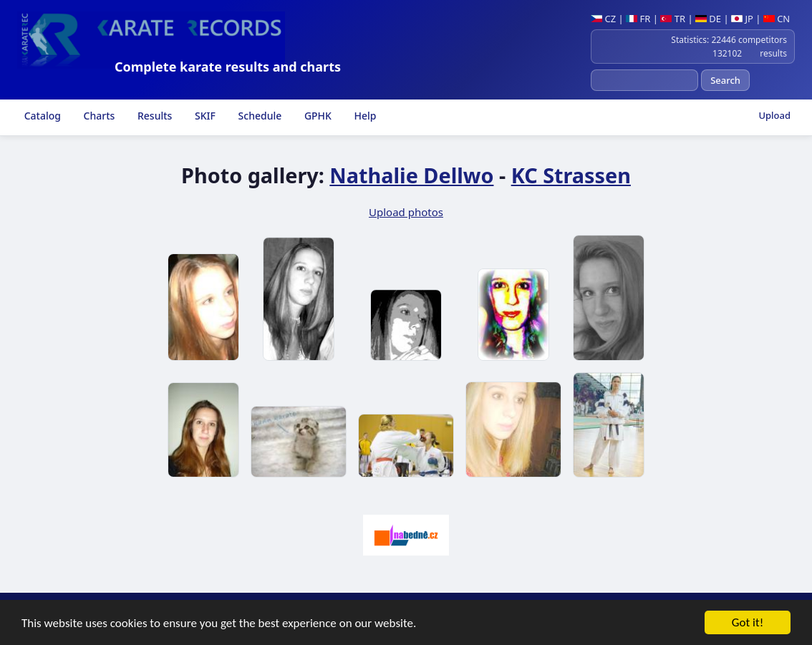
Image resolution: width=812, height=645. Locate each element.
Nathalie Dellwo (411, 175)
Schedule (258, 116)
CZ (603, 19)
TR (673, 19)
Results (153, 116)
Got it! (748, 624)
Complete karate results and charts (228, 67)
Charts (98, 116)
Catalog (41, 116)
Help (364, 116)
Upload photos (406, 212)
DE (708, 19)
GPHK (316, 116)
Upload (774, 115)
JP (742, 19)
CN (777, 19)
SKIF (204, 116)
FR (638, 19)
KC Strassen (571, 175)
